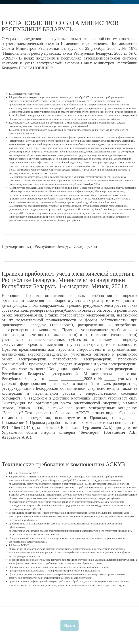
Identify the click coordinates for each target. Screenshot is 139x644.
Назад (69, 625)
